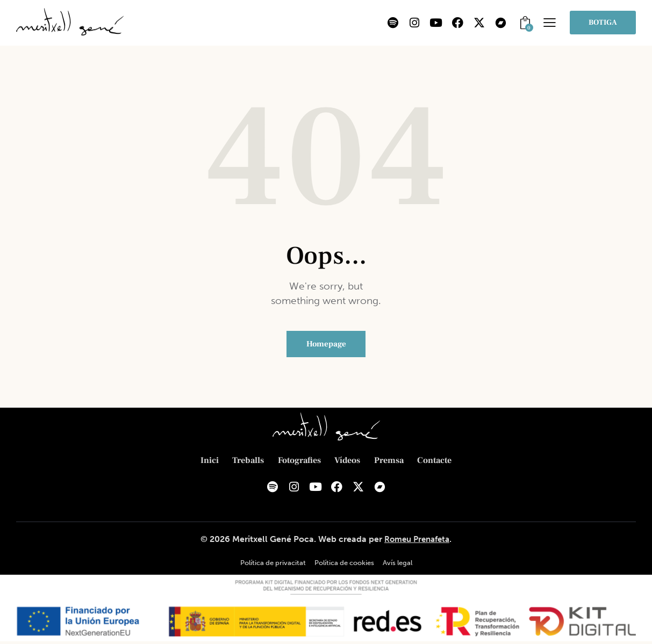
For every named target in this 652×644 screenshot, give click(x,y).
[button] (550, 22)
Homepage (326, 345)
